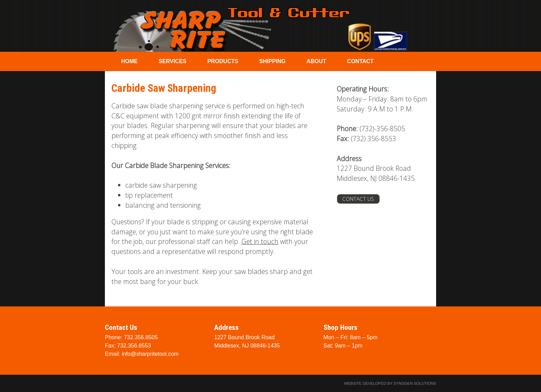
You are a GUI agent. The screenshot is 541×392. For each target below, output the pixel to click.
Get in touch (260, 241)
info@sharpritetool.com (150, 354)
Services (173, 61)
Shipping (272, 61)
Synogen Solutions (415, 383)
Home (129, 61)
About (316, 61)
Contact (360, 61)
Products (223, 61)
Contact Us (358, 199)
